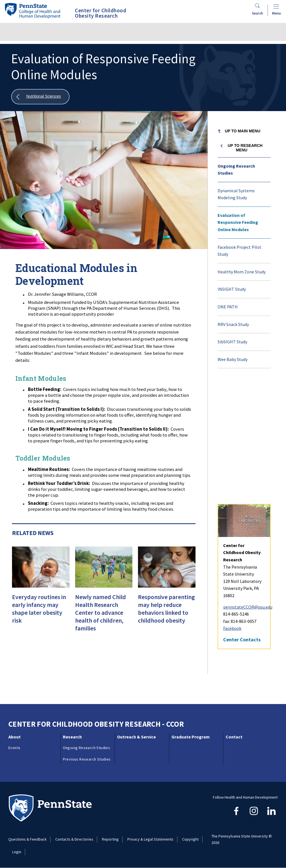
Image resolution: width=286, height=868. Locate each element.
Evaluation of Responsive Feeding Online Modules (238, 222)
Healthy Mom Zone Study (242, 272)
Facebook (232, 507)
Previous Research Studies (87, 759)
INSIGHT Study (232, 289)
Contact (234, 737)
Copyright (190, 839)
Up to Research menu (245, 148)
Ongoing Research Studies (236, 170)
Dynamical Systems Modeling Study (236, 194)
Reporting (110, 839)
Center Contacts (242, 518)
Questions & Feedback (28, 839)
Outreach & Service (136, 737)
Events (14, 748)
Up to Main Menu (243, 131)
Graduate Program (191, 737)
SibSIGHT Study (232, 342)
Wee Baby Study (233, 359)
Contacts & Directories (74, 839)
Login (17, 852)
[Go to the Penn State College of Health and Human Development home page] (32, 10)
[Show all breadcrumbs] (40, 97)
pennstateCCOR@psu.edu (248, 485)
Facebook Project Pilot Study (239, 251)
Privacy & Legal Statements (150, 839)
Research (72, 737)
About (15, 737)
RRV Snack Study (233, 324)
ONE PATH (228, 307)
